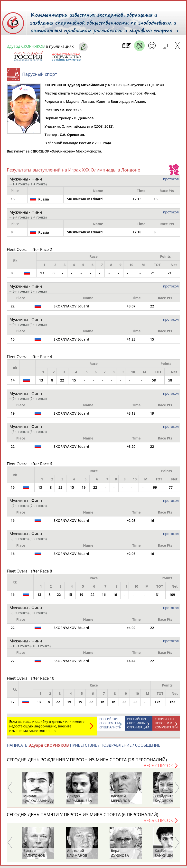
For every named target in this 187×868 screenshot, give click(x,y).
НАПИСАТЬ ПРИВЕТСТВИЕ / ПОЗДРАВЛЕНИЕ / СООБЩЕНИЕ (84, 748)
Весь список (158, 768)
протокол (171, 181)
